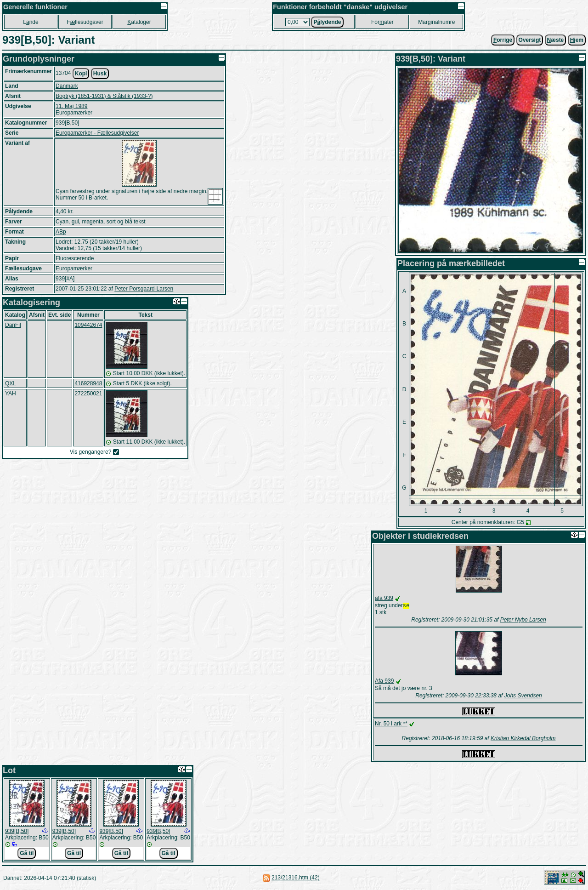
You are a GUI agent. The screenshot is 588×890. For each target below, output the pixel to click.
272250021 (88, 394)
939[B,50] (17, 832)
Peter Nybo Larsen (523, 621)
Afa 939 (384, 682)
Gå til (27, 854)
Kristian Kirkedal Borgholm (523, 739)
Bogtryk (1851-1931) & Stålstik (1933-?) (104, 96)
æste (556, 40)
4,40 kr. (65, 211)
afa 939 (384, 598)
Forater (382, 22)
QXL (11, 383)
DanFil (13, 325)
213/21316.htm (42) (296, 879)
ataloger (139, 22)
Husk (100, 74)
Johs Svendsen (523, 696)
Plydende (327, 22)
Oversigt (530, 40)
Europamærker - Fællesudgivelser (97, 133)
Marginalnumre (436, 22)
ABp (61, 232)
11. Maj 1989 (71, 106)
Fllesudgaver (85, 22)
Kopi (81, 74)
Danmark (67, 86)
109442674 (88, 325)
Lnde (31, 22)
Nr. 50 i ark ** (391, 725)
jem (577, 40)
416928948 (88, 383)
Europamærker (74, 268)
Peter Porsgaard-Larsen (144, 289)
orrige (503, 40)
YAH (11, 394)
